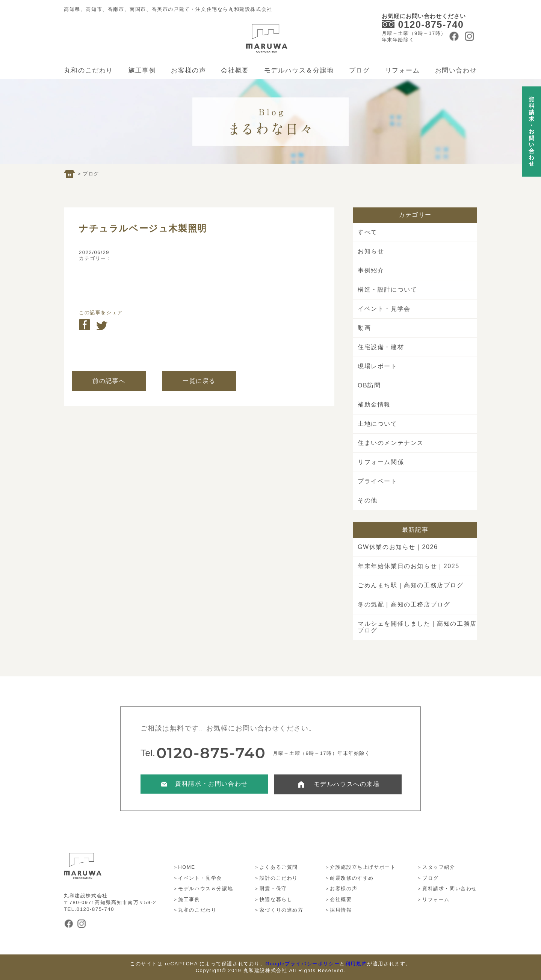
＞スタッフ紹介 (436, 867)
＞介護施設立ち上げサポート (360, 867)
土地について (378, 424)
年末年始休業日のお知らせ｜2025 (409, 566)
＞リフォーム (433, 899)
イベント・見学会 (384, 309)
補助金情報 (374, 405)
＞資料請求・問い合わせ (447, 889)
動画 (364, 328)
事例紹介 (371, 270)
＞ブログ (428, 878)
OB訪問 (369, 385)
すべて (368, 232)
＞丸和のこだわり (195, 910)
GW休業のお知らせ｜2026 (398, 547)
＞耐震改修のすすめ (349, 878)
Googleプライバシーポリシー (303, 964)
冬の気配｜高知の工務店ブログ (404, 604)
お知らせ (371, 251)
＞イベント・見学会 (197, 878)
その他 (368, 500)
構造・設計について (387, 290)
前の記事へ (109, 381)
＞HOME (184, 867)
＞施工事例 (187, 899)
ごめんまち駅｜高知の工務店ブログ (411, 585)
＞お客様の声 (341, 889)
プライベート (378, 481)
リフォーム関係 (381, 462)
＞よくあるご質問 (276, 867)
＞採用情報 (338, 910)
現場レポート (378, 366)
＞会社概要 (338, 899)
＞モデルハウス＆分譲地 (203, 889)
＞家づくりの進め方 (279, 910)
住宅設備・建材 (381, 347)
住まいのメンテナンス (391, 443)
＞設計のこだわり (276, 878)
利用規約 (356, 964)
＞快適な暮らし (273, 899)
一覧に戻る (199, 381)
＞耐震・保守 (270, 889)
